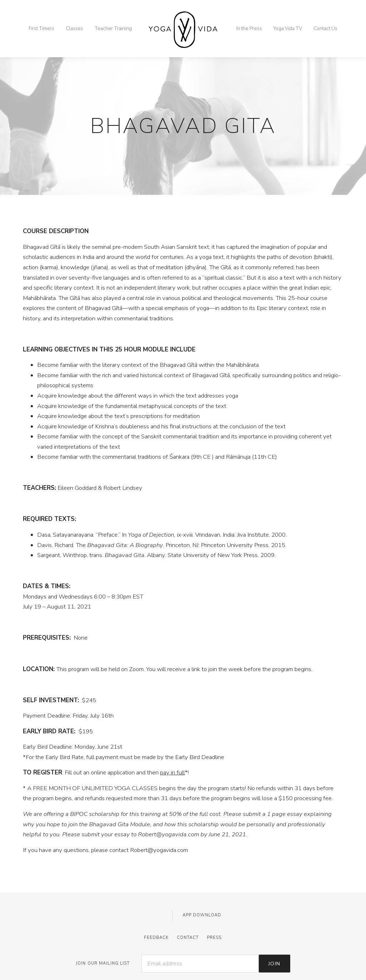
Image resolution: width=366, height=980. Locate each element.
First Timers (41, 28)
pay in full (172, 772)
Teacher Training (113, 28)
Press (214, 938)
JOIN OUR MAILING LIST (103, 963)
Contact (188, 938)
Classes (75, 28)
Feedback (156, 938)
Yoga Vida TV (288, 28)
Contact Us (325, 28)
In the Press (249, 28)
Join (274, 964)
